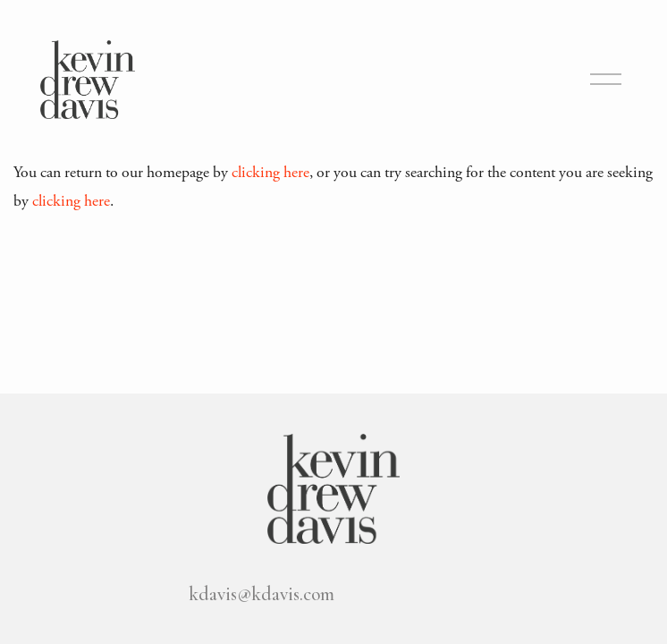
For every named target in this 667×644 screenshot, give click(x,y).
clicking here (270, 173)
